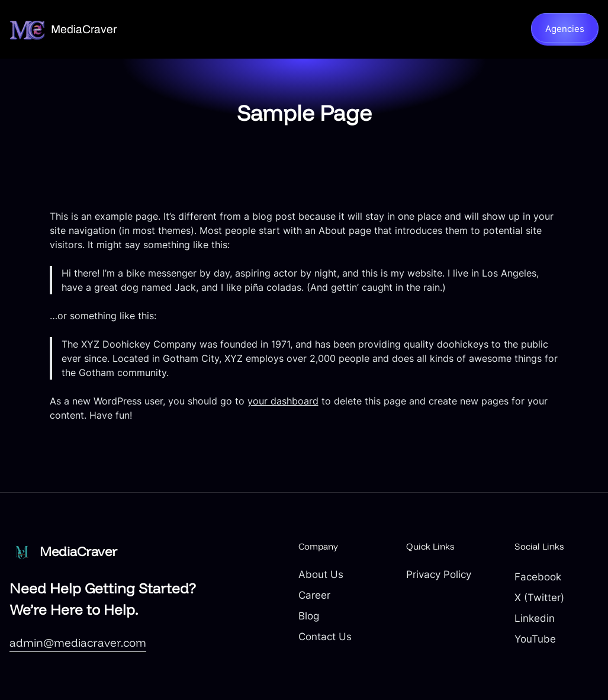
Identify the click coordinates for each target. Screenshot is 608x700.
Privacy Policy (439, 574)
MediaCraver (84, 29)
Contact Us (325, 637)
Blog (309, 616)
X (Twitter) (539, 598)
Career (314, 595)
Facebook (538, 577)
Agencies (565, 29)
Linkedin (535, 618)
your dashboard (283, 401)
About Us (321, 574)
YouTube (535, 639)
